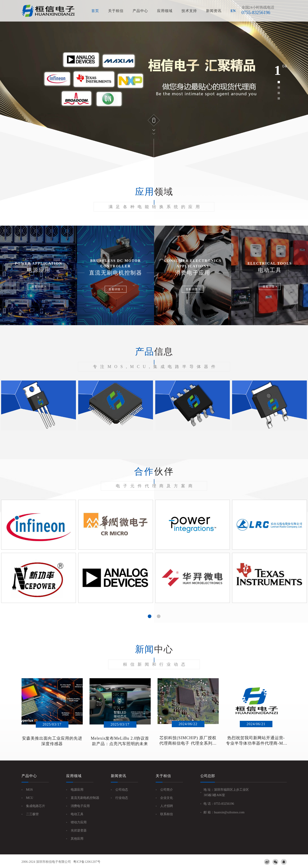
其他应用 (77, 839)
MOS (29, 790)
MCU (30, 798)
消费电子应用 (80, 806)
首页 (95, 11)
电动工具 (77, 814)
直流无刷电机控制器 (85, 798)
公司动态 (122, 790)
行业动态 (122, 798)
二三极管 (32, 814)
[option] (154, 79)
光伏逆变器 (79, 830)
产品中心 (140, 11)
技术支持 (189, 11)
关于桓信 (116, 11)
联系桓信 (167, 814)
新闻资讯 (214, 11)
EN (233, 11)
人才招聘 (167, 806)
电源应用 (77, 790)
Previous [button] (15, 558)
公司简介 (167, 790)
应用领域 (165, 11)
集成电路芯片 (36, 806)
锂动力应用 (79, 822)
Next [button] (293, 558)
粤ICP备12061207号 (87, 862)
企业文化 (167, 798)
